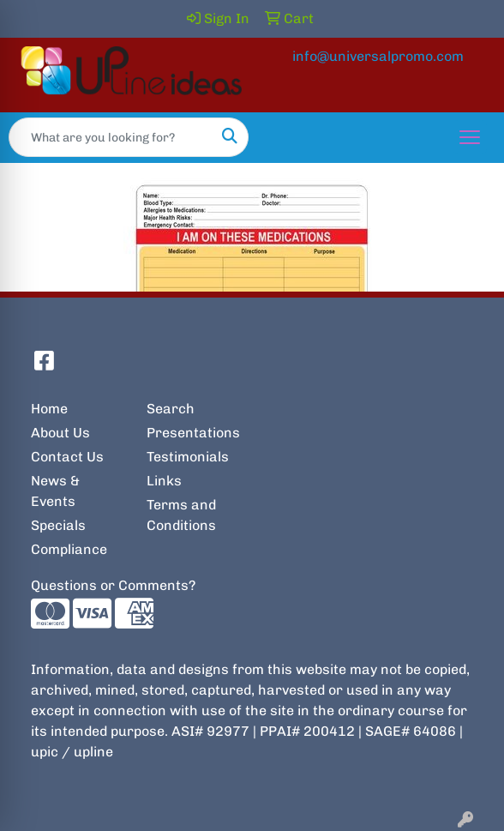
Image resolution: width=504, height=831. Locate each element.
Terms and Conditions (181, 515)
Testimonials (188, 457)
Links (164, 481)
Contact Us (67, 457)
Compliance (69, 549)
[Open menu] (470, 137)
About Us (60, 433)
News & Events (55, 491)
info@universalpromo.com (378, 56)
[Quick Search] (111, 137)
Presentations (193, 433)
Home (49, 409)
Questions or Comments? (113, 585)
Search (171, 409)
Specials (58, 525)
